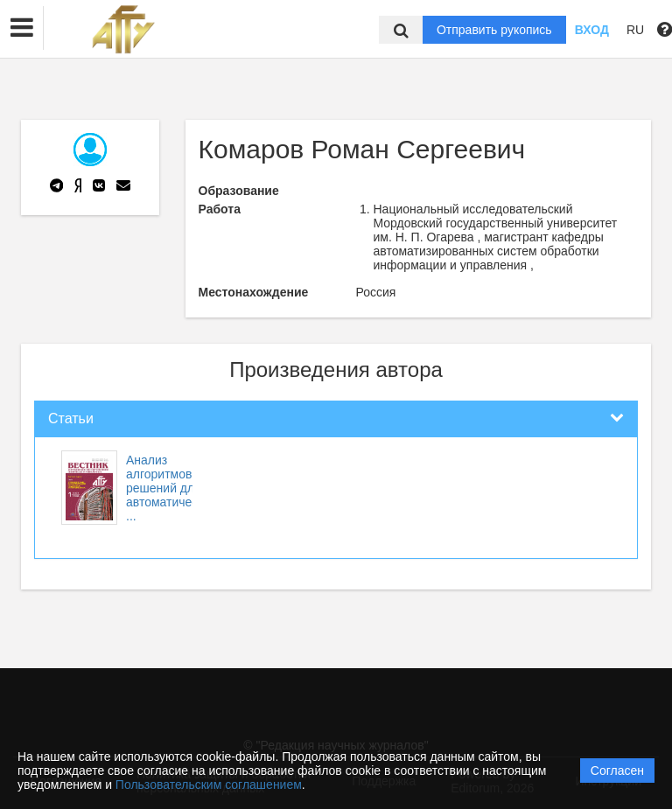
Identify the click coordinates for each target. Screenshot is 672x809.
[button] (22, 28)
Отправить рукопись (494, 30)
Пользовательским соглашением (209, 785)
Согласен (617, 771)
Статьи (71, 418)
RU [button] (635, 30)
